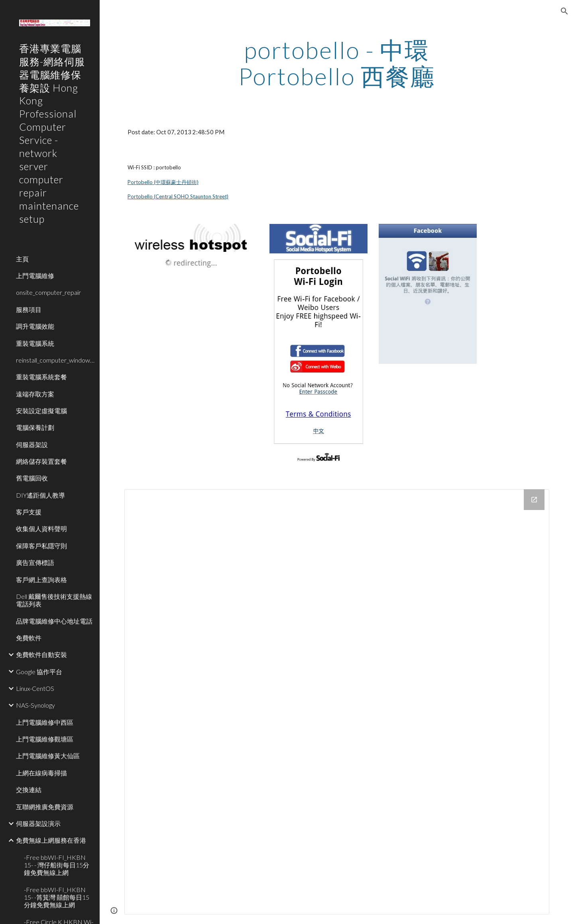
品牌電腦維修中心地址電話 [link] (54, 621)
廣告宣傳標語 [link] (35, 562)
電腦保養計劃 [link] (35, 427)
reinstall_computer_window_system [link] (55, 360)
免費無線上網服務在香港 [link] (51, 840)
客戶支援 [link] (29, 512)
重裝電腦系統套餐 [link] (41, 377)
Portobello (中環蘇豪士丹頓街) (163, 182)
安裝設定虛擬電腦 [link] (41, 411)
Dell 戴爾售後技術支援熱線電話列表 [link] (54, 600)
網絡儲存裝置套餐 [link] (41, 461)
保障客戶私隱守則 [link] (41, 546)
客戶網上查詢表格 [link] (41, 580)
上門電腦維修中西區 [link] (45, 722)
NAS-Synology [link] (35, 705)
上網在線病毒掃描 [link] (41, 773)
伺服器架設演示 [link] (38, 823)
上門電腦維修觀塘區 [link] (45, 739)
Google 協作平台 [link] (39, 672)
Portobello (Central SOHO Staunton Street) (178, 196)
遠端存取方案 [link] (35, 394)
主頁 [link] (22, 259)
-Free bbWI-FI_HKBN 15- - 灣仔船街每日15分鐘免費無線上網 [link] (57, 865)
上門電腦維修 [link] (35, 276)
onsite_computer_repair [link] (48, 292)
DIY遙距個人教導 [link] (40, 495)
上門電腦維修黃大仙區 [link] (48, 756)
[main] (337, 63)
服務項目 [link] (29, 309)
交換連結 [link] (29, 790)
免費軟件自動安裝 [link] (41, 654)
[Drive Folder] (337, 702)
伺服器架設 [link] (32, 444)
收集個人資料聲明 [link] (41, 529)
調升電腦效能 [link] (35, 326)
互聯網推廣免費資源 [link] (45, 807)
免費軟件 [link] (29, 638)
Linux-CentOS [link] (35, 688)
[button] (564, 11)
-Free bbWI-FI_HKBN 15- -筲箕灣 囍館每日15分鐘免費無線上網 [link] (57, 897)
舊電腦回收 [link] (32, 478)
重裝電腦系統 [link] (35, 343)
